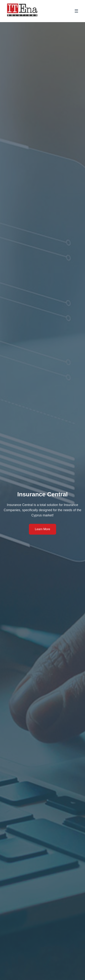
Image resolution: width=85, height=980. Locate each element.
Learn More (42, 529)
